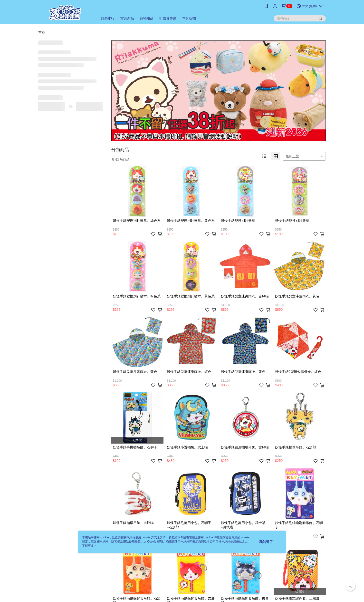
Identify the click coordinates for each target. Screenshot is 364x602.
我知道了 (266, 542)
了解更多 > (89, 546)
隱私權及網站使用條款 (126, 542)
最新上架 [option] (292, 156)
